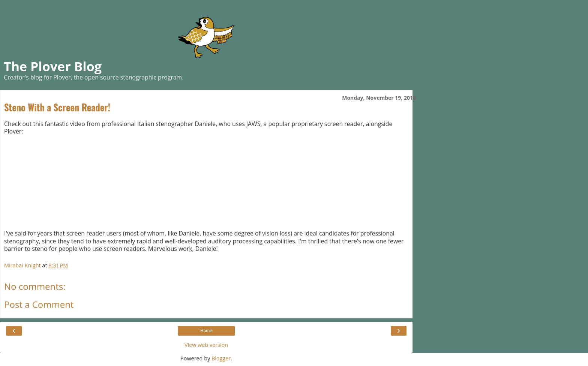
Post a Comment (39, 304)
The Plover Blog (53, 66)
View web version (206, 345)
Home (206, 331)
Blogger (221, 358)
